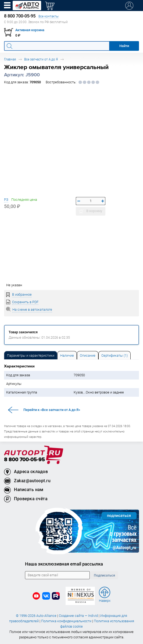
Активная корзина (30, 30)
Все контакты (49, 16)
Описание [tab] (88, 355)
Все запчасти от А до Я (41, 59)
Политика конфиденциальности (66, 621)
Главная (10, 59)
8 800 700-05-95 (24, 460)
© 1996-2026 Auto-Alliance (36, 616)
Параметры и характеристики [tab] (31, 355)
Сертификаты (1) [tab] (115, 355)
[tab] (31, 355)
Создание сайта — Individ (78, 616)
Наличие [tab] (67, 355)
